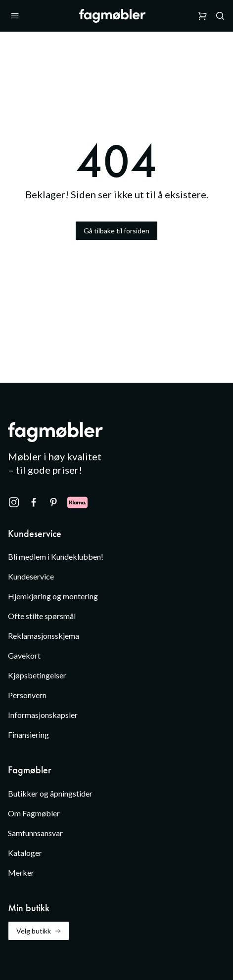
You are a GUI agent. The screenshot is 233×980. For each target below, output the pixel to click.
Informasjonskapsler (43, 715)
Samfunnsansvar (35, 833)
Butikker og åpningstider (50, 793)
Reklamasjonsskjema (44, 636)
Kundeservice (31, 576)
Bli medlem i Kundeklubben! (56, 557)
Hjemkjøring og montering (53, 596)
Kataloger (25, 853)
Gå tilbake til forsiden (116, 231)
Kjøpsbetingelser (37, 675)
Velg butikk (39, 931)
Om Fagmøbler (34, 813)
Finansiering (28, 735)
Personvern (27, 695)
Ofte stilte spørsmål (42, 616)
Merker (21, 872)
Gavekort (24, 655)
